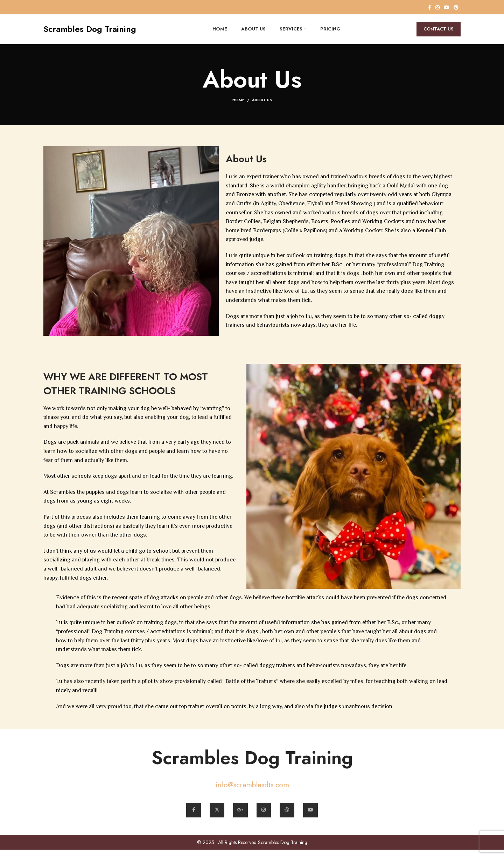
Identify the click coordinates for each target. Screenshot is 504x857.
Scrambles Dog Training (252, 763)
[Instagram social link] (437, 7)
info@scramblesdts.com (252, 791)
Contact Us (439, 32)
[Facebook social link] (430, 7)
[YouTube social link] (447, 7)
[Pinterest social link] (456, 7)
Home (238, 106)
